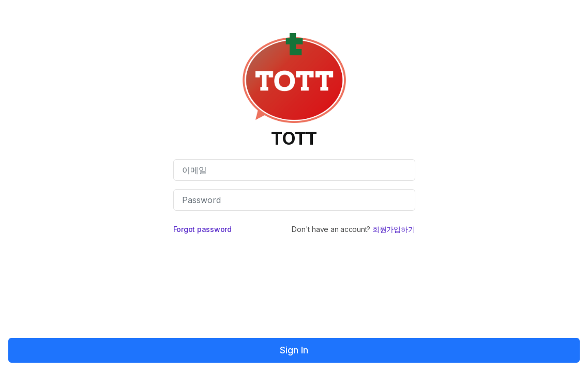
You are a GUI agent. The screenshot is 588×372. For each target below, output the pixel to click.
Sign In (294, 350)
